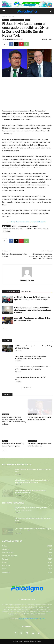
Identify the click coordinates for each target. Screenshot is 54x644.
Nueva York (7, 231)
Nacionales (11, 16)
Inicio (4, 16)
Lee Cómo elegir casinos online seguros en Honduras (27, 222)
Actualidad (6, 414)
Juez (21, 229)
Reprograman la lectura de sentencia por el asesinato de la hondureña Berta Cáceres (40, 256)
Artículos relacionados (11, 291)
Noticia (22, 20)
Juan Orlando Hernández (10, 229)
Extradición (33, 226)
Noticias (45, 229)
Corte (14, 226)
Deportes (5, 441)
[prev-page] (4, 329)
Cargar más (27, 388)
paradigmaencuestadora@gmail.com (32, 618)
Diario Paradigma (23, 226)
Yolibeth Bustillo (10, 39)
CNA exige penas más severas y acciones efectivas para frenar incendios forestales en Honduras (33, 310)
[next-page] (7, 329)
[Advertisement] (27, 94)
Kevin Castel (28, 229)
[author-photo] (27, 277)
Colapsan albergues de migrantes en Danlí (14, 255)
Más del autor (26, 291)
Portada (27, 20)
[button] (4, 11)
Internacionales (14, 20)
